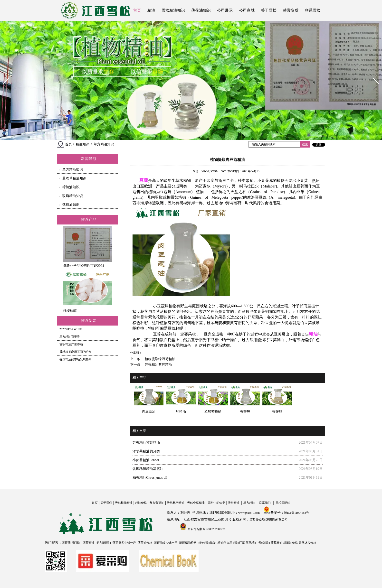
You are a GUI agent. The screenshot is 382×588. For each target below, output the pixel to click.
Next (373, 76)
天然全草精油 (196, 503)
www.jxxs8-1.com (214, 171)
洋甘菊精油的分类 (146, 451)
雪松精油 (234, 503)
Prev (3, 76)
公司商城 (247, 10)
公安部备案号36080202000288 (206, 529)
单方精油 (249, 503)
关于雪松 (269, 10)
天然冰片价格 (307, 543)
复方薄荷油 (157, 503)
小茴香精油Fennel (146, 460)
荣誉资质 (291, 10)
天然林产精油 (176, 503)
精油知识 (82, 144)
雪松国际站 (283, 503)
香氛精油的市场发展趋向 (76, 359)
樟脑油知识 (71, 187)
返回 (319, 145)
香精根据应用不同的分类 (76, 352)
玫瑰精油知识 (73, 196)
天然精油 (264, 543)
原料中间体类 (216, 503)
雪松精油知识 (173, 10)
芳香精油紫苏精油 (158, 365)
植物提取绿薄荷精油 (160, 359)
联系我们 (265, 503)
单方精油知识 (73, 170)
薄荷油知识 (201, 10)
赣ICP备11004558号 (296, 513)
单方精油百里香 (70, 337)
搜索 (305, 144)
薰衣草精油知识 (74, 178)
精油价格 (141, 503)
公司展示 (225, 10)
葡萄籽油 (277, 543)
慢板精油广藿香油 (71, 344)
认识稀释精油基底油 (148, 469)
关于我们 (106, 503)
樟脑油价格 (291, 543)
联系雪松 (313, 10)
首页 (137, 10)
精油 (151, 10)
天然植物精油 (124, 503)
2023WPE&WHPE (71, 329)
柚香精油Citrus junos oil (150, 478)
